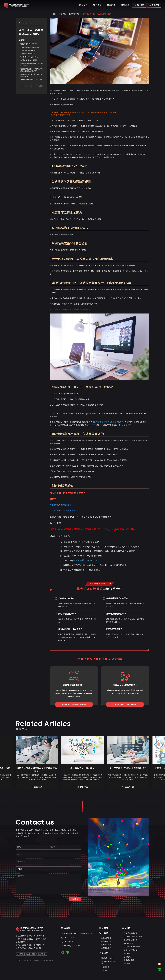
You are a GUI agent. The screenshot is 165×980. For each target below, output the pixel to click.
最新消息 (125, 5)
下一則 (39, 86)
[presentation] (32, 900)
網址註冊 (127, 954)
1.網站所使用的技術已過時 (29, 44)
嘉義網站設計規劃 (131, 933)
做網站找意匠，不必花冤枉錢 (100, 584)
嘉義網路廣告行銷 (131, 940)
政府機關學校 (106, 941)
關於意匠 (84, 5)
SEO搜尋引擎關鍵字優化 (133, 937)
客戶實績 (97, 5)
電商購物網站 (106, 948)
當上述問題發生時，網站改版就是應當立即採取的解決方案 (31, 70)
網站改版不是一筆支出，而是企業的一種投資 (31, 75)
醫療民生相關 (106, 945)
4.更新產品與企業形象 (28, 54)
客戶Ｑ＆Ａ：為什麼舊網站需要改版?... (97, 14)
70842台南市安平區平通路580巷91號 (77, 934)
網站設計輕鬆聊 (74, 14)
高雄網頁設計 (31, 954)
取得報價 (154, 5)
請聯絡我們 (114, 589)
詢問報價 (127, 964)
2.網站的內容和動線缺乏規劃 (30, 47)
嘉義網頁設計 (42, 954)
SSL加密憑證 (129, 943)
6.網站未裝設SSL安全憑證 (29, 60)
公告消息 (104, 970)
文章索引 (23, 40)
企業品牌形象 (106, 938)
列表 (31, 86)
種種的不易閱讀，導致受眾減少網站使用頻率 (31, 65)
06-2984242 (68, 942)
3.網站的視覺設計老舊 (28, 51)
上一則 (23, 86)
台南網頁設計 (21, 954)
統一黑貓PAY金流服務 (132, 947)
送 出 (75, 899)
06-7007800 (68, 938)
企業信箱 (127, 957)
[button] (75, 794)
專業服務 (111, 5)
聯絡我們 (139, 5)
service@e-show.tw (71, 946)
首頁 (55, 14)
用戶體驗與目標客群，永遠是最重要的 (78, 434)
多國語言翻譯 (129, 960)
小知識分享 (105, 967)
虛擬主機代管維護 (131, 950)
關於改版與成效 (63, 486)
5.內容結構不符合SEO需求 (29, 57)
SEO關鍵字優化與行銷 (109, 963)
